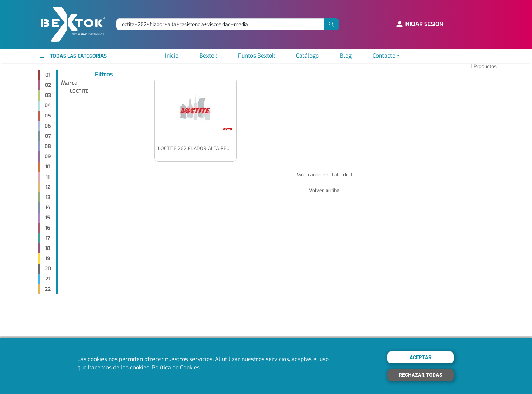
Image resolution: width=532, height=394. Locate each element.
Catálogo (307, 56)
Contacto (384, 56)
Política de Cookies (176, 367)
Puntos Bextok (257, 56)
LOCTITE (79, 91)
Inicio (172, 56)
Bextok (208, 56)
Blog (346, 56)
